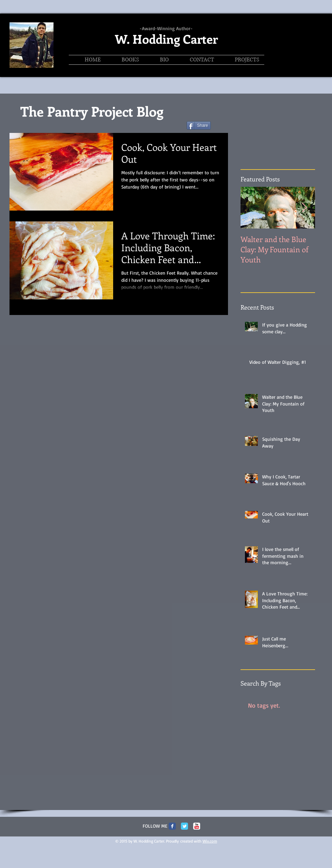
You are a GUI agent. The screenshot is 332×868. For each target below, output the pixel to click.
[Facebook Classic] (172, 826)
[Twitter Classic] (184, 826)
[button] (242, 60)
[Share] (199, 125)
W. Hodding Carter (166, 39)
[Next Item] (304, 208)
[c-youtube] (197, 826)
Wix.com (210, 841)
